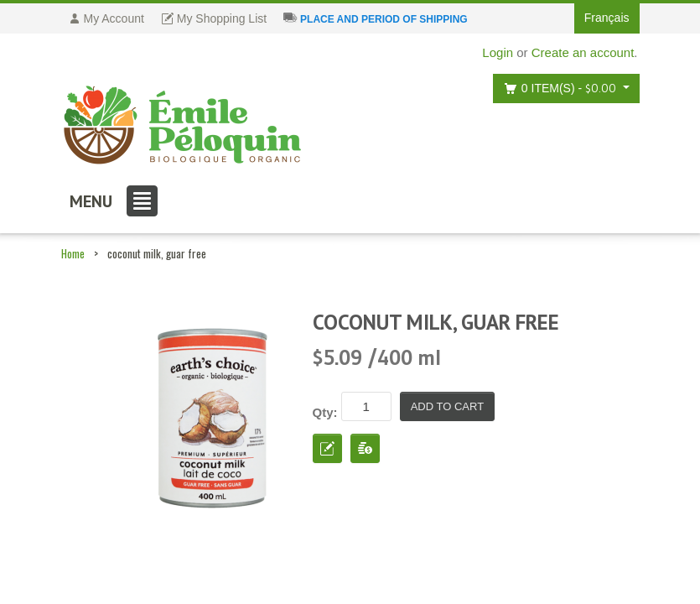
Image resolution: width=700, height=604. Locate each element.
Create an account (583, 52)
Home (73, 253)
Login (498, 52)
